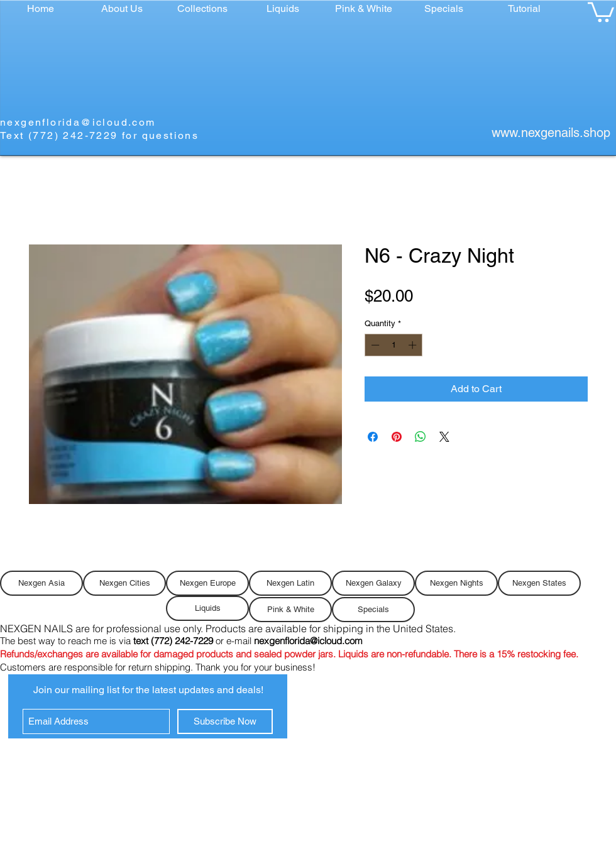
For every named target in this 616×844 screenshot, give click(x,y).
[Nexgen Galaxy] (373, 583)
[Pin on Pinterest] (397, 437)
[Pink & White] (290, 610)
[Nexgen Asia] (41, 583)
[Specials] (373, 610)
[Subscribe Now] (225, 721)
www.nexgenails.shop (551, 133)
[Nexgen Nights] (456, 583)
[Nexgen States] (539, 583)
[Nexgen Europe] (207, 583)
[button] (202, 8)
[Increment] (414, 345)
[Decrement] (374, 345)
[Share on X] (444, 437)
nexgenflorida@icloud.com (78, 122)
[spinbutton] (394, 345)
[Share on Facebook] (373, 437)
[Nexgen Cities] (124, 583)
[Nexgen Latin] (290, 583)
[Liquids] (207, 608)
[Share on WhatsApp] (421, 437)
